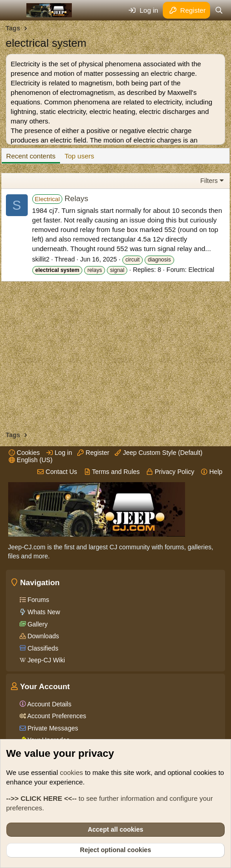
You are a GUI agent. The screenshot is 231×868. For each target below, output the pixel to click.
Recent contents (31, 156)
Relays (60, 199)
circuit (133, 260)
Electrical (201, 270)
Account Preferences (56, 716)
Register (93, 453)
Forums (38, 600)
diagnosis (159, 260)
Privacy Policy (170, 472)
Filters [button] (209, 181)
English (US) (30, 460)
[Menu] (14, 10)
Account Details (49, 704)
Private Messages (52, 728)
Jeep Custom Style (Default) (158, 453)
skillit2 (41, 259)
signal (117, 270)
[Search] (219, 10)
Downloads (43, 636)
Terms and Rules (112, 472)
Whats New (43, 612)
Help (212, 472)
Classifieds (42, 648)
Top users (79, 156)
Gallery (37, 624)
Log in (59, 453)
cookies (72, 772)
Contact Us (57, 472)
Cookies (24, 453)
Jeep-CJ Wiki (45, 660)
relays (95, 270)
